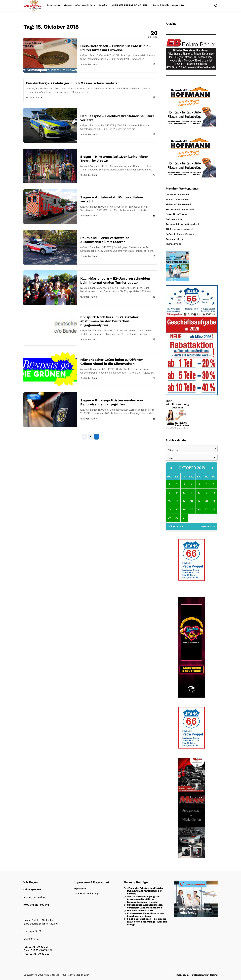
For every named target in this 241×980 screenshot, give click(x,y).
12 (199, 493)
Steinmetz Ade (174, 219)
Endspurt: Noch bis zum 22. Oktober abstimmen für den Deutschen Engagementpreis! (109, 321)
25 (192, 509)
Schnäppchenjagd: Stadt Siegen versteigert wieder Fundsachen (145, 906)
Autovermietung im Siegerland (182, 224)
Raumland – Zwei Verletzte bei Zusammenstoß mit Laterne (105, 240)
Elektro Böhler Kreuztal (178, 204)
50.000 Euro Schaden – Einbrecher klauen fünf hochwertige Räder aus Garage (147, 922)
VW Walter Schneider (177, 195)
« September (176, 526)
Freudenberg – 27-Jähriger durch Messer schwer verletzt (72, 83)
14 (214, 493)
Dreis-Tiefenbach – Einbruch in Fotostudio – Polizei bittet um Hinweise (116, 48)
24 (184, 509)
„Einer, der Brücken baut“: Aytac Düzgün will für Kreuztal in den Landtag (145, 891)
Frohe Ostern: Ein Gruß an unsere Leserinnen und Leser (146, 915)
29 (169, 518)
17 (184, 501)
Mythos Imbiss (173, 244)
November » (208, 526)
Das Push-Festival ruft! (140, 910)
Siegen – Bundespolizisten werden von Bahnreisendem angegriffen (112, 402)
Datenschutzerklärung (86, 893)
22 (170, 509)
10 (184, 493)
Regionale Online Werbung (180, 234)
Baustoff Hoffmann (176, 214)
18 (192, 501)
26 (199, 509)
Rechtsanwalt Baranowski (180, 209)
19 (199, 501)
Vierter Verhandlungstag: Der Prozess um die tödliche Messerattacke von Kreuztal (143, 899)
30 (177, 518)
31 (184, 518)
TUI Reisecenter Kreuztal (179, 229)
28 (214, 509)
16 (177, 501)
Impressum (80, 889)
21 (214, 501)
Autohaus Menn (174, 239)
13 (206, 493)
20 (206, 501)
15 (169, 501)
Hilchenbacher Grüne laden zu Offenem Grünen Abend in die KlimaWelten (112, 362)
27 (206, 509)
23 (177, 509)
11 (192, 493)
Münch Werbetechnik (177, 200)
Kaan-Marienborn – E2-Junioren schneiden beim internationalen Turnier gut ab (115, 280)
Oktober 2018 (192, 468)
